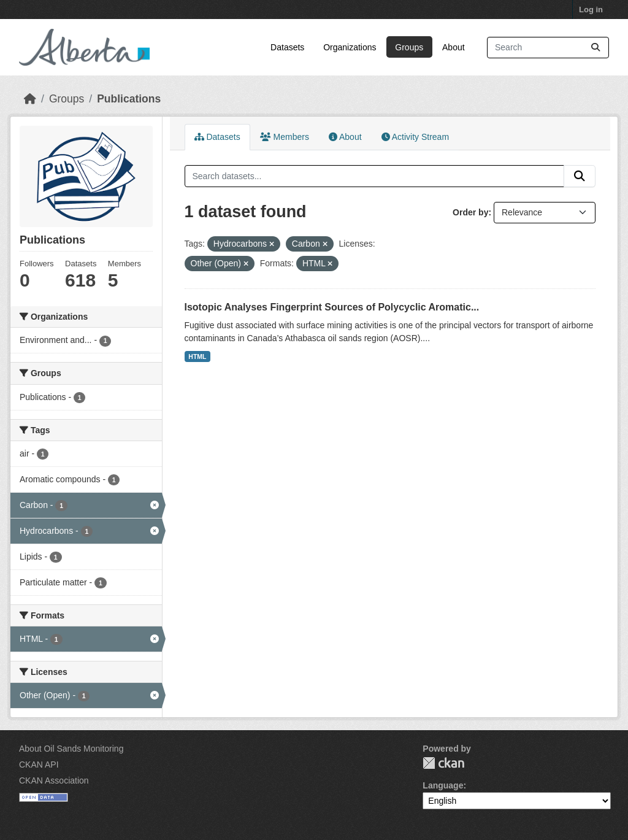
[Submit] (595, 48)
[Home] (30, 99)
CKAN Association (54, 780)
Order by (470, 212)
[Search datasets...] (548, 48)
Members (285, 137)
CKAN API (39, 765)
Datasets (287, 47)
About (454, 47)
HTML (197, 356)
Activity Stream (415, 137)
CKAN (443, 763)
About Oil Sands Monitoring (71, 749)
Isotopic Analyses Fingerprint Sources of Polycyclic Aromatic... (332, 307)
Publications (129, 99)
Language (443, 785)
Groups (409, 47)
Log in (591, 10)
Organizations (350, 47)
